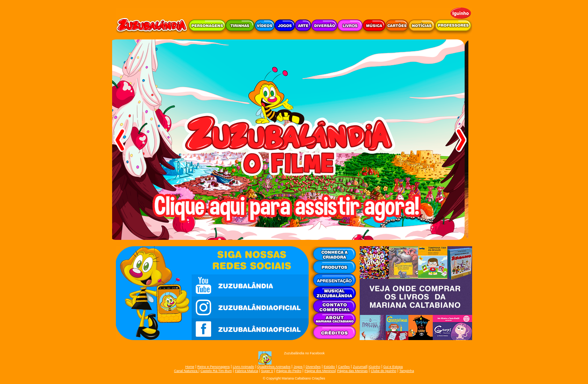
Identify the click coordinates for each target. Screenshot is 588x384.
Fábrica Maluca (246, 371)
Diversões (313, 367)
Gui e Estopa (393, 367)
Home (190, 367)
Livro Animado (244, 367)
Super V (267, 371)
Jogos (298, 367)
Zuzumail (360, 367)
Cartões (344, 367)
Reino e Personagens (214, 367)
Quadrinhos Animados (274, 367)
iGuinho (374, 367)
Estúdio (329, 367)
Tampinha (407, 371)
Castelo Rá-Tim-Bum (216, 371)
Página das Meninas (352, 371)
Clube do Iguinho (384, 371)
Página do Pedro (289, 371)
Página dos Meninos (320, 371)
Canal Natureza (186, 371)
